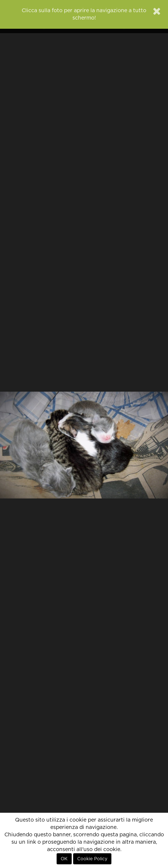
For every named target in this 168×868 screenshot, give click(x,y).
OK (64, 859)
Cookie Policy (92, 859)
